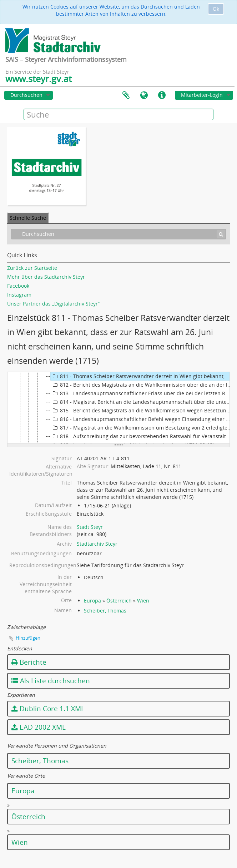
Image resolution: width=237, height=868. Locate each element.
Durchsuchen (26, 95)
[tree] (118, 408)
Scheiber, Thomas (105, 611)
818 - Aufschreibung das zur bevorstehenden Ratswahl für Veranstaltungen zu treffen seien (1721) (142, 436)
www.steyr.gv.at (39, 79)
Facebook (18, 286)
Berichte (29, 662)
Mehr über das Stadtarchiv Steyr (46, 277)
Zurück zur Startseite (32, 268)
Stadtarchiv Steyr (97, 544)
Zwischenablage (126, 95)
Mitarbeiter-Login (202, 95)
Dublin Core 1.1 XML (48, 709)
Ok (216, 9)
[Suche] (221, 234)
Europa (92, 601)
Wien (143, 601)
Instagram (19, 295)
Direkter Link (162, 95)
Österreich (119, 601)
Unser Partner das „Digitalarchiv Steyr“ (53, 304)
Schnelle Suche (28, 218)
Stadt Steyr (90, 527)
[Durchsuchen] (118, 234)
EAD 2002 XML (39, 727)
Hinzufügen (28, 638)
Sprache (144, 95)
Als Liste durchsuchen (51, 681)
